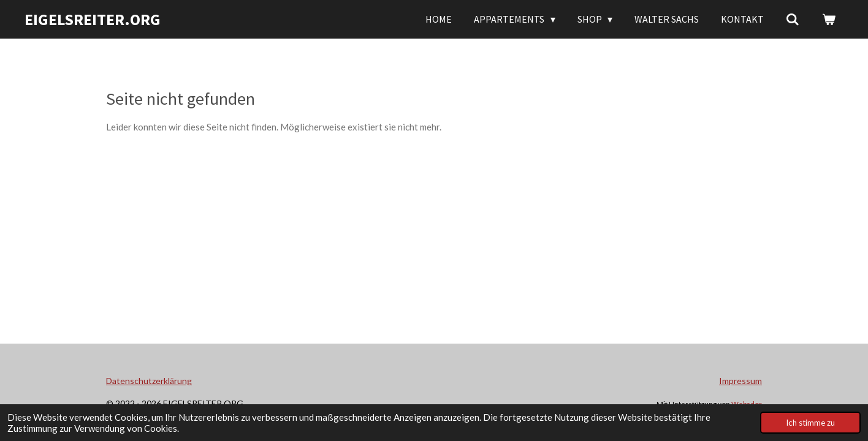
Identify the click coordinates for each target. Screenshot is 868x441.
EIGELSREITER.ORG (93, 19)
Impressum (740, 381)
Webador (747, 404)
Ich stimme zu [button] (810, 423)
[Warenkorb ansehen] (829, 19)
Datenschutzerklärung (149, 381)
